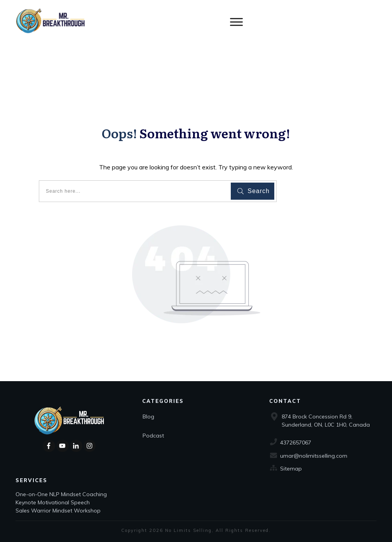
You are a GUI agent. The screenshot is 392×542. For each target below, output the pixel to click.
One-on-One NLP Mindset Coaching (62, 494)
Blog (148, 417)
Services (31, 480)
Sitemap (291, 469)
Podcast (153, 436)
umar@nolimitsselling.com (314, 456)
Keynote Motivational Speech (53, 502)
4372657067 (296, 443)
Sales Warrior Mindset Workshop (58, 511)
